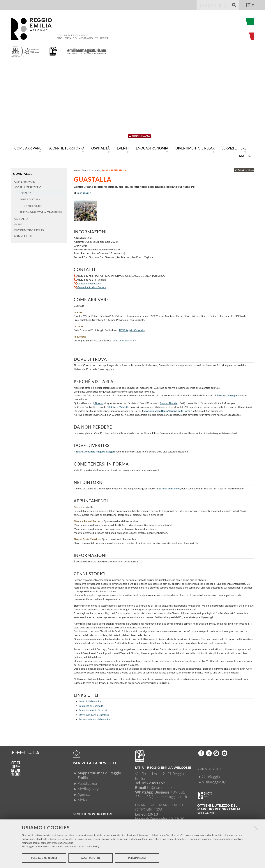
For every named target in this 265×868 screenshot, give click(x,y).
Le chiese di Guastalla (91, 705)
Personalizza (137, 858)
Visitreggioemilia (91, 819)
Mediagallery (88, 788)
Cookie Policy (92, 847)
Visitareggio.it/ (214, 781)
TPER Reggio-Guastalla (132, 329)
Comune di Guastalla (89, 283)
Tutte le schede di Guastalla (94, 719)
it (248, 5)
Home (77, 170)
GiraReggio (211, 776)
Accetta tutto (91, 858)
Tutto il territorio (244, 169)
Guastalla (22, 173)
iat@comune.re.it (161, 787)
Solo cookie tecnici (44, 858)
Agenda (84, 793)
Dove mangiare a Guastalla (94, 714)
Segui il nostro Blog (93, 813)
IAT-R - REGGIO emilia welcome (163, 767)
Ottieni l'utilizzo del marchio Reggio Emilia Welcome (219, 808)
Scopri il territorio (91, 170)
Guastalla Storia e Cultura (92, 287)
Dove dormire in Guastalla (94, 710)
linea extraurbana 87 (124, 340)
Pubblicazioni (88, 782)
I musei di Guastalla (90, 701)
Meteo (83, 799)
